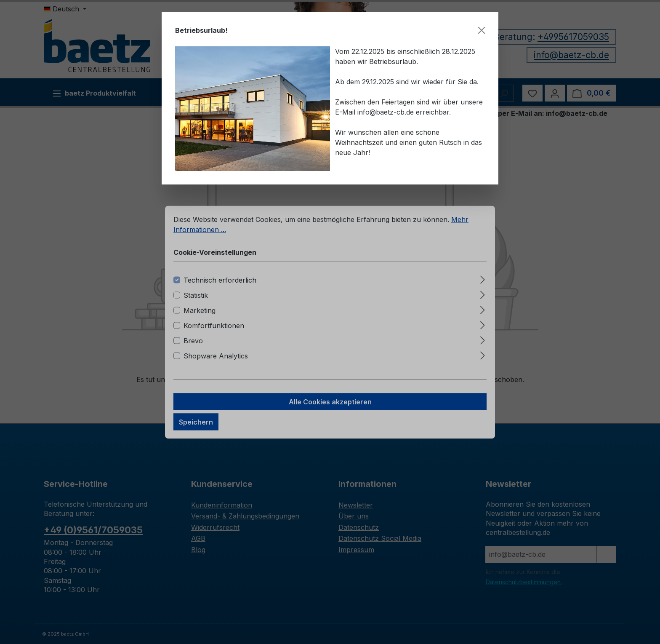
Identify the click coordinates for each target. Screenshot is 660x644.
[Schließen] (482, 30)
